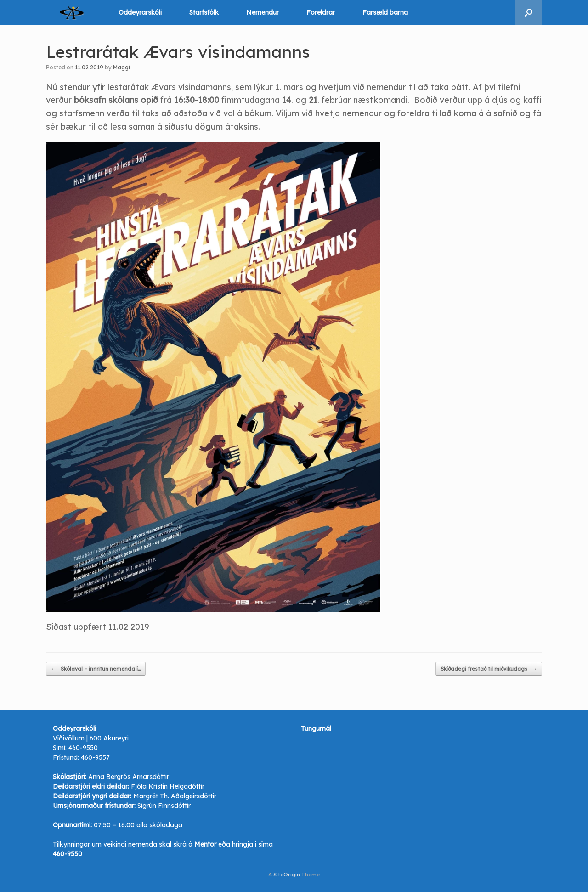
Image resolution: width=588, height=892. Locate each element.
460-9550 (83, 748)
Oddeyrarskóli (140, 12)
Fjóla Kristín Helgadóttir (168, 786)
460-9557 (95, 757)
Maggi (122, 67)
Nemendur (263, 12)
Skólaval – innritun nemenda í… (96, 669)
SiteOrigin (287, 874)
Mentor (205, 844)
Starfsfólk (204, 12)
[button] (529, 12)
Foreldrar (321, 12)
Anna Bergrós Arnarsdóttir (129, 777)
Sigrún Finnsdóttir (164, 806)
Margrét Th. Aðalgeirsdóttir (175, 796)
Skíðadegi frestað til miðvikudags (489, 669)
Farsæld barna (385, 12)
